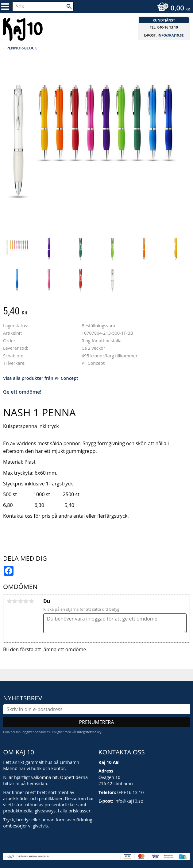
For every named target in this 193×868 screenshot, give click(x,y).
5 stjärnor (31, 601)
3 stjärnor (20, 601)
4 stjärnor (26, 601)
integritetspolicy (89, 732)
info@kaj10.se (170, 35)
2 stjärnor (15, 601)
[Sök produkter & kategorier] (43, 6)
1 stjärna (9, 601)
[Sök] (69, 6)
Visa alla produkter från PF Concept (41, 378)
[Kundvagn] (172, 9)
